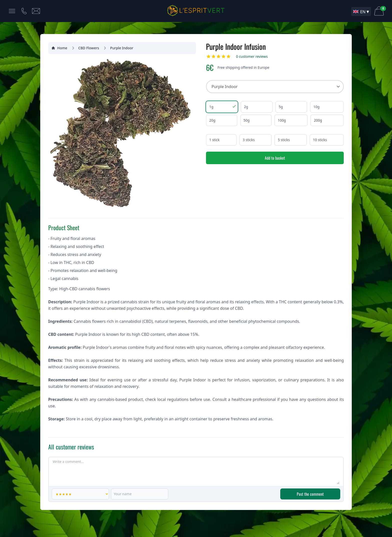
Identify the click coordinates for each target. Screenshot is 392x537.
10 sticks (320, 140)
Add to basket (275, 158)
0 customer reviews (252, 56)
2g (246, 107)
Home (59, 48)
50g (247, 120)
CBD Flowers (89, 48)
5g (281, 107)
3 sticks (249, 140)
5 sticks (284, 140)
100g (282, 120)
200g (318, 120)
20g (212, 120)
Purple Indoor (122, 48)
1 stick (214, 140)
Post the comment (310, 494)
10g (316, 107)
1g (211, 107)
